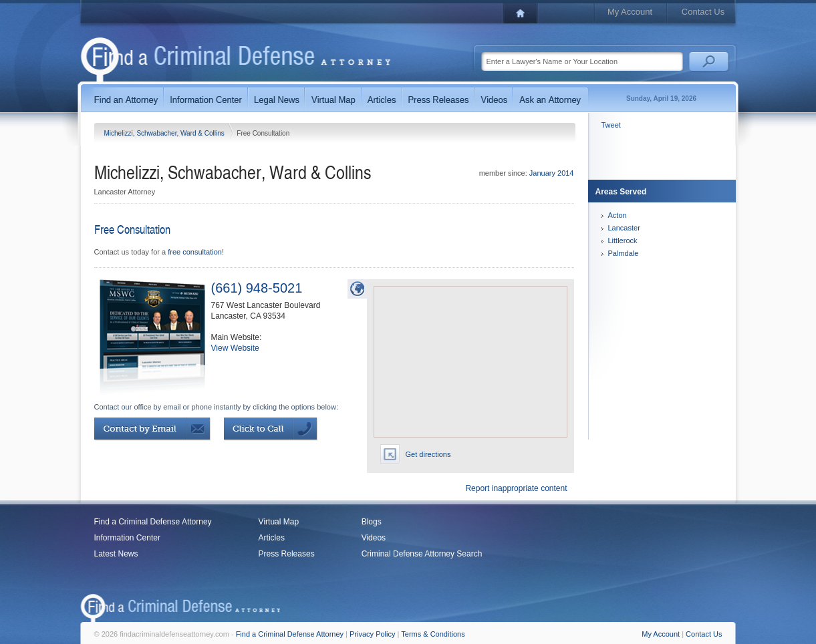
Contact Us (703, 12)
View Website (235, 348)
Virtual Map (279, 522)
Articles (272, 538)
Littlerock (623, 240)
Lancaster (624, 228)
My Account (630, 12)
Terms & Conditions (433, 634)
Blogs (372, 522)
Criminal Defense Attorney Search (422, 554)
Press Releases (287, 554)
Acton (618, 215)
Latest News (116, 554)
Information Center (127, 538)
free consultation (195, 252)
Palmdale (624, 253)
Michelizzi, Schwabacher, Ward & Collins (165, 133)
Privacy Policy (372, 634)
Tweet (611, 125)
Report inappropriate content (516, 488)
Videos (374, 538)
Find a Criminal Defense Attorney (153, 522)
